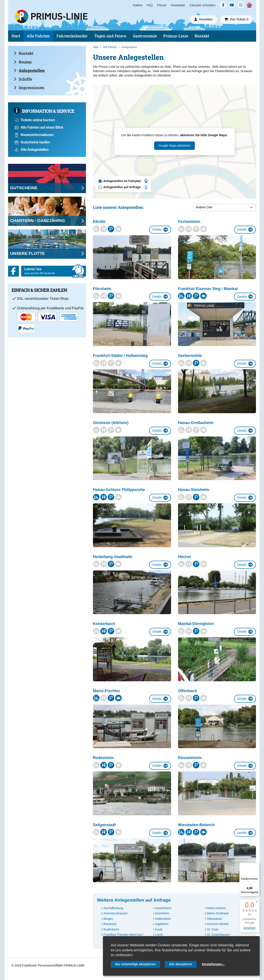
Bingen (108, 919)
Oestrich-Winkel (218, 924)
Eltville (99, 222)
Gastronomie (145, 36)
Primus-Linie (176, 36)
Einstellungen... (213, 964)
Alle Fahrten (38, 36)
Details (160, 230)
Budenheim (111, 929)
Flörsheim (102, 289)
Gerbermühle (190, 356)
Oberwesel (214, 919)
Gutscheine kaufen (32, 142)
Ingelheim (162, 924)
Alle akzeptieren (181, 964)
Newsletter (178, 5)
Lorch (159, 935)
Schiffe (23, 79)
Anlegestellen (29, 70)
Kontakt (202, 36)
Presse (162, 5)
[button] (257, 902)
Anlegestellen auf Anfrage (125, 187)
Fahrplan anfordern (203, 5)
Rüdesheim (103, 758)
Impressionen (29, 88)
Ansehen (250, 928)
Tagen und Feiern (110, 36)
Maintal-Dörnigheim (196, 624)
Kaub (159, 929)
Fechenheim (189, 222)
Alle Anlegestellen (32, 150)
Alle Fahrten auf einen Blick (39, 127)
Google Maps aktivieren (174, 146)
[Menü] (257, 865)
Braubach (110, 924)
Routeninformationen (34, 135)
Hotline (138, 5)
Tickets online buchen (35, 120)
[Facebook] (223, 5)
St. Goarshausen (218, 935)
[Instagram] (241, 5)
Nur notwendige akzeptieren (135, 964)
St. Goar (213, 929)
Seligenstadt (104, 825)
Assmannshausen (116, 913)
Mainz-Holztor (216, 908)
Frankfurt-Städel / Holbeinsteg (120, 356)
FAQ (150, 5)
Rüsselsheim (190, 758)
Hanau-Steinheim (194, 490)
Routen (23, 62)
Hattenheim (163, 919)
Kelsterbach (104, 624)
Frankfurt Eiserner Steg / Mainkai (208, 289)
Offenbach (187, 691)
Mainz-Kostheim (218, 913)
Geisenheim (163, 908)
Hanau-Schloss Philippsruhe (119, 490)
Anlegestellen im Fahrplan (125, 181)
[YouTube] (232, 5)
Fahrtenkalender (72, 36)
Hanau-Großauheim (196, 423)
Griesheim (162, 913)
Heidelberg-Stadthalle (113, 557)
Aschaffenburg (113, 908)
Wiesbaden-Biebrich (196, 825)
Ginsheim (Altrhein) (111, 423)
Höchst (185, 557)
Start (16, 36)
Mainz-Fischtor (106, 691)
